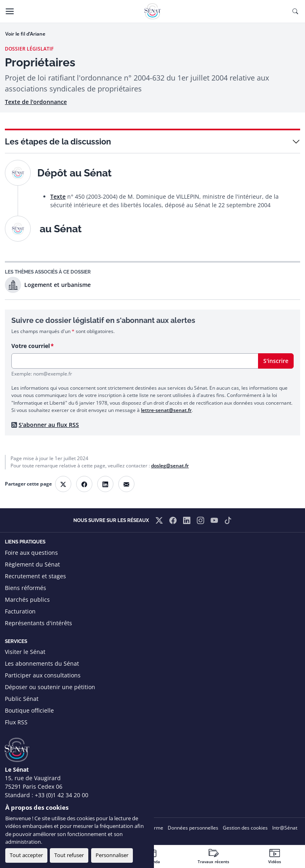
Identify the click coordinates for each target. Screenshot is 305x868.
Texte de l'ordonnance (36, 102)
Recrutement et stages (35, 576)
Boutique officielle (29, 710)
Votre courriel (31, 346)
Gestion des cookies (245, 828)
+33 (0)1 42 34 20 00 (62, 795)
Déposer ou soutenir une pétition (50, 687)
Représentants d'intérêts (38, 623)
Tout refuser (69, 855)
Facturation (20, 611)
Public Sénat (22, 699)
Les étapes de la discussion (58, 142)
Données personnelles (193, 828)
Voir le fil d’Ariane (25, 34)
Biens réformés (26, 588)
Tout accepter (26, 855)
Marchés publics (27, 600)
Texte (58, 196)
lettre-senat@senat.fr (166, 410)
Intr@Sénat (285, 828)
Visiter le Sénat (25, 652)
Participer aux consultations (43, 675)
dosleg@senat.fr (170, 466)
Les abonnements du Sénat (42, 663)
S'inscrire (276, 361)
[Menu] (10, 11)
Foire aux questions (31, 553)
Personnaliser (112, 855)
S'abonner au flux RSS (49, 425)
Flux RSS (16, 722)
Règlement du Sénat (32, 564)
